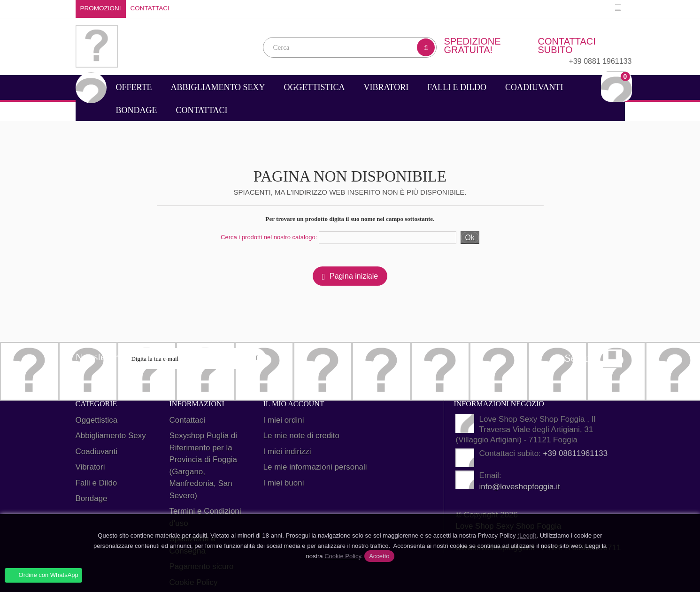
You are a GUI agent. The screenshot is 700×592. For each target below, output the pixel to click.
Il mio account (294, 404)
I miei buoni (284, 483)
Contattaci (150, 8)
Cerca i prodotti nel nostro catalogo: (269, 237)
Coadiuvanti (534, 87)
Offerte (134, 87)
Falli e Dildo (457, 87)
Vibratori (386, 87)
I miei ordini (284, 420)
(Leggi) (527, 535)
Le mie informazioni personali (315, 467)
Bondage (137, 110)
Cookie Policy (343, 556)
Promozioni (101, 8)
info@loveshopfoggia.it (519, 487)
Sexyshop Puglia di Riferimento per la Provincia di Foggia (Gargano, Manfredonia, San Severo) (204, 466)
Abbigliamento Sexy (218, 87)
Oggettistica (315, 87)
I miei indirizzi (287, 452)
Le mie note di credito (302, 436)
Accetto (379, 556)
